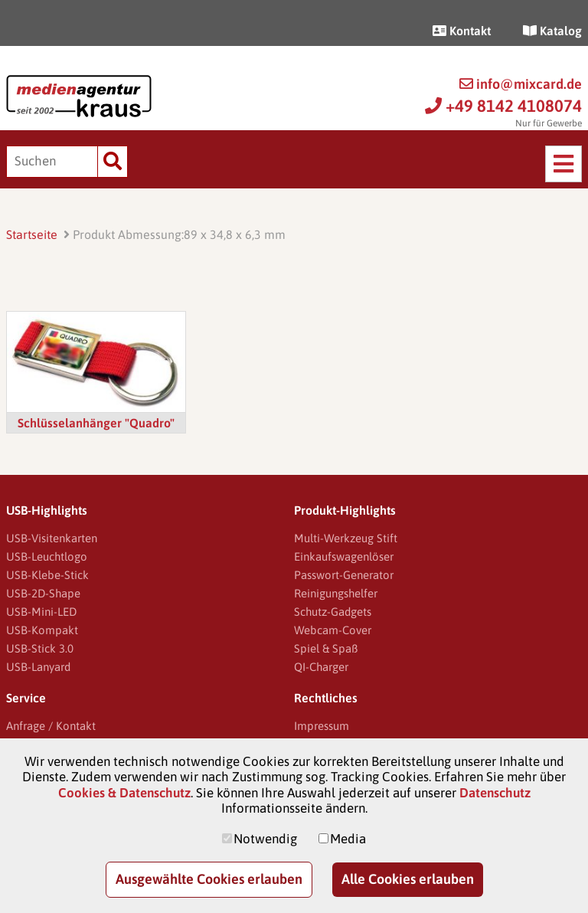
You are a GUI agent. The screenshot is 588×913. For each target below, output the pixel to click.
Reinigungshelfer (336, 593)
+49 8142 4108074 (503, 106)
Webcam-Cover (333, 630)
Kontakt (462, 31)
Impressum (322, 726)
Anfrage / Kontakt (51, 726)
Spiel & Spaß (326, 648)
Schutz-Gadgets (333, 612)
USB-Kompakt (42, 630)
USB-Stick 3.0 (40, 648)
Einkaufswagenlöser (344, 556)
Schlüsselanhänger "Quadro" (96, 423)
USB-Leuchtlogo (47, 556)
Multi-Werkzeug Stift (346, 538)
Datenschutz (495, 793)
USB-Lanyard (38, 667)
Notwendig (265, 839)
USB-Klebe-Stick (47, 575)
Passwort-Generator (344, 575)
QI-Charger (321, 667)
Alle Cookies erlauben (408, 879)
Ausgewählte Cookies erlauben (209, 879)
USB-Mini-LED (41, 612)
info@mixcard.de (521, 84)
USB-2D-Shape (43, 593)
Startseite (32, 234)
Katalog (552, 31)
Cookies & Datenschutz (124, 793)
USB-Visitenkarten (52, 538)
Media (348, 839)
